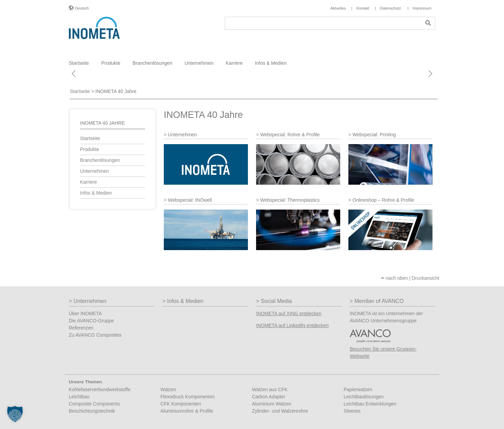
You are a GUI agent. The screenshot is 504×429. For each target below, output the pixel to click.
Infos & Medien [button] (271, 63)
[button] (15, 414)
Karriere (89, 182)
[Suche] (323, 23)
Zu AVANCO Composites (95, 335)
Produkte (90, 149)
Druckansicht (426, 278)
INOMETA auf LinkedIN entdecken (292, 325)
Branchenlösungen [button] (152, 63)
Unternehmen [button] (199, 63)
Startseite (79, 63)
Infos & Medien (96, 193)
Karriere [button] (234, 63)
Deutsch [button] (82, 8)
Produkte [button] (111, 63)
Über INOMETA (85, 313)
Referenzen (81, 328)
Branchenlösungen (100, 160)
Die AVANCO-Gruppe (91, 321)
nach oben (394, 278)
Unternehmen (94, 171)
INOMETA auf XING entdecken (289, 313)
